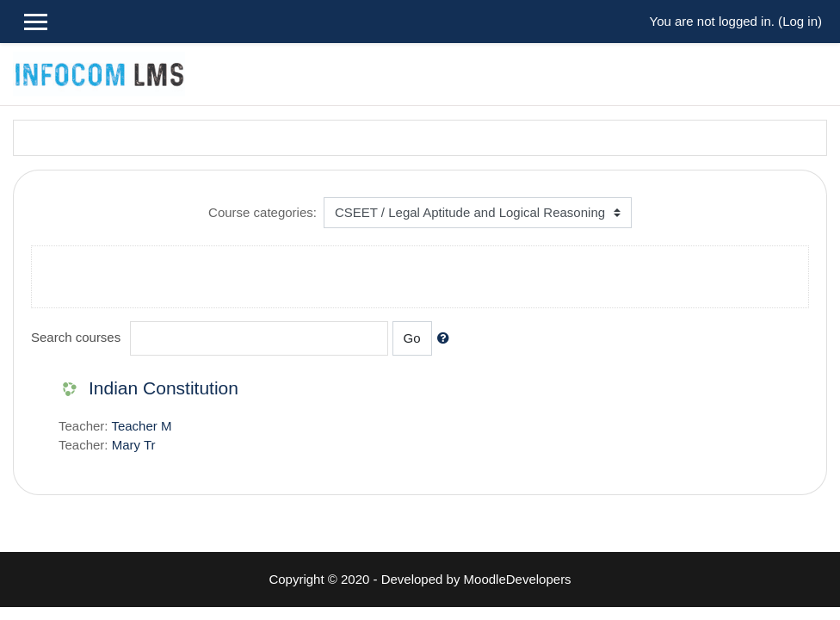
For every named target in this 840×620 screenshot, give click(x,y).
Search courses (76, 337)
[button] (447, 339)
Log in (800, 21)
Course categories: (262, 212)
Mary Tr (134, 445)
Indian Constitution (164, 388)
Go (412, 338)
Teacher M (141, 426)
